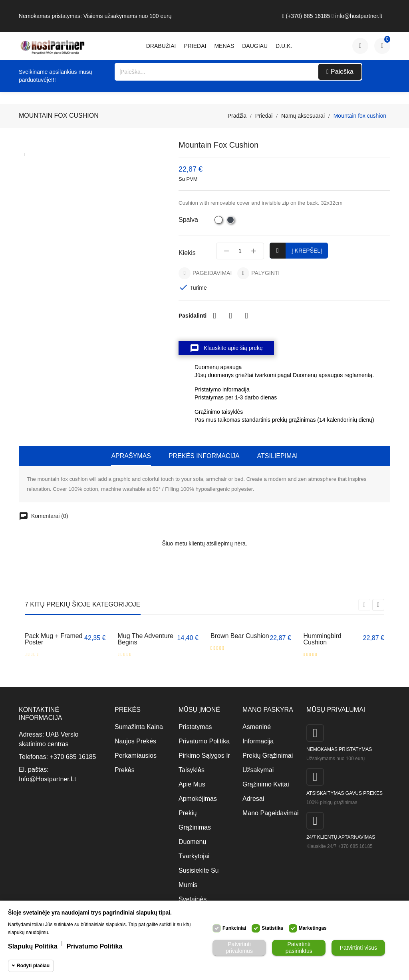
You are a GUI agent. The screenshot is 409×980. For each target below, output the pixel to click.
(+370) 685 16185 (306, 16)
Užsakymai (258, 770)
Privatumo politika (204, 741)
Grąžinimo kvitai (266, 784)
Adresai (253, 799)
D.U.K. (284, 46)
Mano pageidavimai (268, 813)
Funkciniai (234, 928)
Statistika (272, 928)
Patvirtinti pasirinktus (299, 947)
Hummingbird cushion (323, 639)
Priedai (195, 46)
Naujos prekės (135, 741)
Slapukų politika (33, 946)
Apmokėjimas (198, 799)
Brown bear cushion (240, 636)
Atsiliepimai (278, 456)
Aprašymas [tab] (131, 456)
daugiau (255, 46)
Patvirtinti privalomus (239, 947)
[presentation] (364, 605)
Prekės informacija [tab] (204, 456)
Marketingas (313, 928)
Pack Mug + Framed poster (54, 639)
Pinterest (246, 316)
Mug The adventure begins (146, 639)
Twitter (230, 316)
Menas (224, 46)
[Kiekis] (240, 251)
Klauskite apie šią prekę (226, 348)
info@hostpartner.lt (357, 16)
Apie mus (192, 784)
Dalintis (214, 316)
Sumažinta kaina (139, 727)
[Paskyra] (360, 46)
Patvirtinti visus (358, 948)
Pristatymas (195, 727)
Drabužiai (161, 46)
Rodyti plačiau (33, 966)
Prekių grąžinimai (268, 756)
